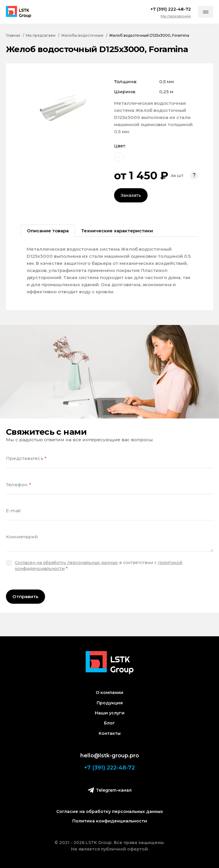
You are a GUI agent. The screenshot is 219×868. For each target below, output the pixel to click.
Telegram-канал (110, 790)
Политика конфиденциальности (110, 821)
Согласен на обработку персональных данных (66, 563)
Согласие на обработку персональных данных (110, 811)
